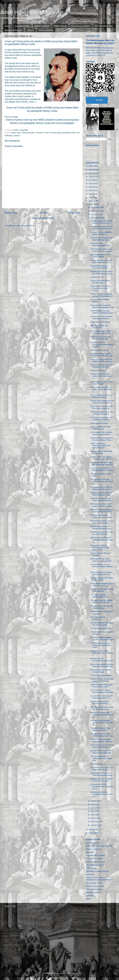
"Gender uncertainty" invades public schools (102, 579)
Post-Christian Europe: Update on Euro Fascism (101, 516)
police (74, 133)
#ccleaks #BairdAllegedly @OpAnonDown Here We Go (102, 723)
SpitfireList (90, 874)
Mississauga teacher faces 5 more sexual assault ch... (102, 522)
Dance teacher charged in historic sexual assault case (102, 306)
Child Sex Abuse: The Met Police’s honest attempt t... (102, 499)
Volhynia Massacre (93, 849)
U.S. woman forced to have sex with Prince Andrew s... (102, 464)
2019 (91, 190)
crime (47, 133)
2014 (91, 829)
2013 (91, 833)
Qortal (88, 899)
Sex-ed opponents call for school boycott (101, 256)
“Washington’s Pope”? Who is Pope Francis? (102, 383)
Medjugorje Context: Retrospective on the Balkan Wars (100, 548)
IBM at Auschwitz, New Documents (99, 327)
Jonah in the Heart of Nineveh (31, 12)
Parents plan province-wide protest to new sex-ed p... (101, 222)
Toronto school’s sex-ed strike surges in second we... (102, 680)
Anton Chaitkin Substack (96, 862)
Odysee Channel (42, 26)
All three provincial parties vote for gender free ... (101, 338)
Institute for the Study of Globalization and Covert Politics (99, 879)
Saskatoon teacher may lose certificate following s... (102, 413)
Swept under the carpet (100, 350)
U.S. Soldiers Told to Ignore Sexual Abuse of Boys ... (101, 433)
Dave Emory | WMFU (81, 26)
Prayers (30, 30)
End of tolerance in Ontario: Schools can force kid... (101, 573)
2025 (91, 170)
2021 (91, 184)
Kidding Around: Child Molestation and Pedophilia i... (102, 653)
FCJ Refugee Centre (94, 883)
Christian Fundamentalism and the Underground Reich (102, 638)
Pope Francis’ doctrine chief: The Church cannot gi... (102, 407)
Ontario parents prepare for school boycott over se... (101, 261)
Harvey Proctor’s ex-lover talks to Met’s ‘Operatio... (101, 752)
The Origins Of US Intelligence (98, 618)
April (93, 815)
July (93, 804)
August (94, 801)
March (94, 818)
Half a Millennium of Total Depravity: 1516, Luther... (101, 332)
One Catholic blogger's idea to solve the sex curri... (102, 585)
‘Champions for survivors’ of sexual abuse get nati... (101, 419)
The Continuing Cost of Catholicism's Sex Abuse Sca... (101, 758)
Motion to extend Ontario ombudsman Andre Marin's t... (102, 715)
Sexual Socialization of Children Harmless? (99, 267)
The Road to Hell (46, 30)
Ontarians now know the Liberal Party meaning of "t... (101, 376)
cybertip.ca (90, 896)
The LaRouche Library (95, 865)
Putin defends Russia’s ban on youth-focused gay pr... (102, 250)
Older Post (74, 213)
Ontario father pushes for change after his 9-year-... (102, 527)
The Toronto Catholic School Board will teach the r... (102, 239)
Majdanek (90, 852)
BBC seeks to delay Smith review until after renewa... (102, 505)
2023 (91, 177)
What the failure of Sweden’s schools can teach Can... (102, 439)
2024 (91, 173)
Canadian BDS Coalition (96, 855)
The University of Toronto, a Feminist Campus (101, 396)
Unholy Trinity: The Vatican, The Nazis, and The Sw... (101, 458)
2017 (91, 197)
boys (19, 133)
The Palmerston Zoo (104, 26)
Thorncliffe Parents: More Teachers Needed (100, 729)
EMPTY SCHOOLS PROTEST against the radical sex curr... (100, 446)
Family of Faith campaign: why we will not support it (101, 740)
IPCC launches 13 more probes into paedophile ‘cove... (100, 645)
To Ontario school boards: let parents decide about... (102, 769)
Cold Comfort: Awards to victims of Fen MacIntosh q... (101, 389)
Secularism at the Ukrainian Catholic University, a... (101, 317)
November (95, 211)
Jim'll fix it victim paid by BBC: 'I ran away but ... (102, 590)
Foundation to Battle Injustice (97, 871)
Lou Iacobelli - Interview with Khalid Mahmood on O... (102, 697)
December (95, 207)
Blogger (74, 973)
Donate (99, 100)
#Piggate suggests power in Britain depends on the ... (101, 494)
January (94, 825)
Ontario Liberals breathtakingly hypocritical (102, 660)
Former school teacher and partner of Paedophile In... (102, 295)
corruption (40, 133)
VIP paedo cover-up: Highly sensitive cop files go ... (101, 601)
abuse (13, 133)
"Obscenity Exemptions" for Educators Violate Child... (101, 228)
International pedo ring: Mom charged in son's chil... (102, 366)
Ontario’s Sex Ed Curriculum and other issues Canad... (102, 273)
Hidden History (60, 26)
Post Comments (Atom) (25, 226)
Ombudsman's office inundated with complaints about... (102, 786)
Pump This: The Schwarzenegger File (100, 244)
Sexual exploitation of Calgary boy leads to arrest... (102, 624)
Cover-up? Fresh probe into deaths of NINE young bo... (102, 360)
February (95, 822)
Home (8, 26)
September (95, 218)
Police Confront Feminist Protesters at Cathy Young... (100, 288)
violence (17, 136)
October (94, 214)
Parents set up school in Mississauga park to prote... (102, 469)
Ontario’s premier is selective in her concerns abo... (102, 780)
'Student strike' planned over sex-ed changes (102, 607)
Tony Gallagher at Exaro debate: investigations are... (102, 312)
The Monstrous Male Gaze (101, 628)
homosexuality (55, 133)
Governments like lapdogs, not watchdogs (101, 671)
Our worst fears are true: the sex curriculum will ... (102, 533)
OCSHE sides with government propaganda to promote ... (102, 344)
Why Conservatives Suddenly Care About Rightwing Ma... (102, 665)
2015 (91, 204)
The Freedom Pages (94, 889)
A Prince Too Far (97, 277)
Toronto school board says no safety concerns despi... (102, 402)
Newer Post (11, 213)
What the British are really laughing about (101, 428)
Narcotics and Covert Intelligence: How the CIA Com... (101, 794)
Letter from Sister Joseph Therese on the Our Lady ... (102, 355)
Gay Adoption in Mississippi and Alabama (101, 452)
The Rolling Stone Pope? (100, 322)
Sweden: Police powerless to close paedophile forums (102, 511)
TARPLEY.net (91, 868)
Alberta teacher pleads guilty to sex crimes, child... (102, 686)
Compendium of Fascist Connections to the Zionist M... (102, 481)
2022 (91, 180)
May (93, 811)
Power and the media (99, 423)
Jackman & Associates (95, 886)
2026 (91, 166)
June (93, 808)
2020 (91, 187)
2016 (91, 201)
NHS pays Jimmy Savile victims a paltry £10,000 (101, 560)
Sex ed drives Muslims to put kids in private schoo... (102, 708)
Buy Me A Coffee (22, 26)
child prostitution (28, 133)
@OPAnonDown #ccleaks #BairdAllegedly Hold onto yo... (102, 540)
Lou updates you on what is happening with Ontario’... (102, 488)
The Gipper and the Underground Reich (99, 596)
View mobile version (42, 218)
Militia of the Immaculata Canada (99, 846)
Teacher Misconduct (13, 30)
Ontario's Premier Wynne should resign (100, 282)
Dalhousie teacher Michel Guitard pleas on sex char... (102, 735)
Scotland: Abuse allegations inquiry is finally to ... (101, 233)
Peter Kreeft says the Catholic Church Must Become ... (102, 746)
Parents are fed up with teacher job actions (100, 702)
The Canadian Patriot (94, 859)
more (32, 102)
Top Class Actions (93, 892)
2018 (91, 194)
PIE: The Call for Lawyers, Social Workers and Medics (102, 691)
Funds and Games (98, 370)
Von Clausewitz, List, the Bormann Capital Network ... (102, 567)
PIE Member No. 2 (98, 764)
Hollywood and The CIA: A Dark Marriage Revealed (101, 774)
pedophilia (66, 133)
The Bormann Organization (101, 675)
